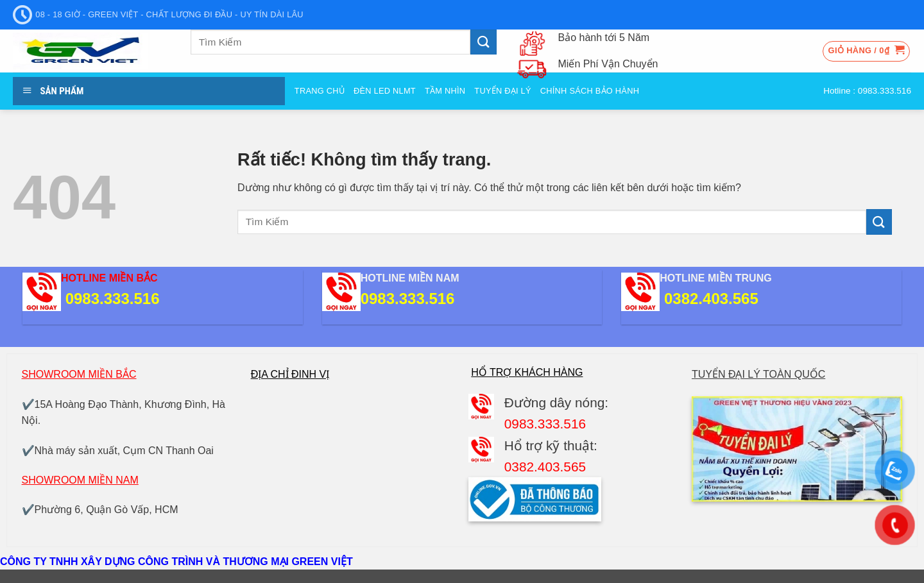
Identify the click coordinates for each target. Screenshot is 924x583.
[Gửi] (483, 42)
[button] (867, 51)
